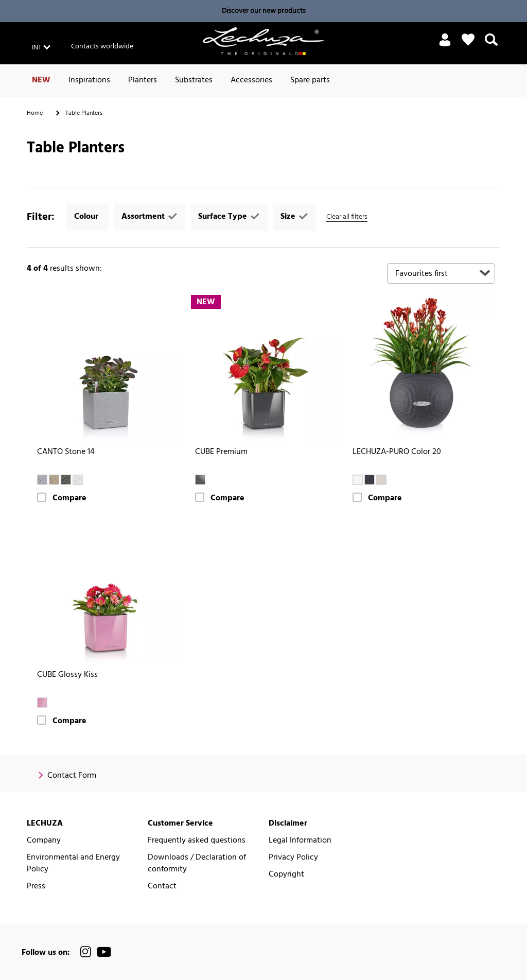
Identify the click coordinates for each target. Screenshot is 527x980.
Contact (162, 887)
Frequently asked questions (197, 841)
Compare (69, 498)
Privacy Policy (293, 858)
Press (36, 887)
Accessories (251, 80)
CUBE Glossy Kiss (67, 675)
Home (35, 113)
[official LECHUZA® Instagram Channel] (86, 952)
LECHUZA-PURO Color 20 (397, 452)
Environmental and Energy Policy (73, 864)
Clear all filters (347, 217)
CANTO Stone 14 (66, 452)
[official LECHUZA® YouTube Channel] (104, 952)
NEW (41, 80)
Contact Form (72, 776)
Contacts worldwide (102, 47)
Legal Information (300, 841)
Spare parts (310, 80)
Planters (143, 80)
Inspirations (89, 80)
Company (44, 841)
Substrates (194, 80)
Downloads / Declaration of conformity (197, 864)
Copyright (286, 875)
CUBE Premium (221, 452)
